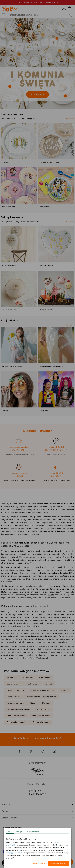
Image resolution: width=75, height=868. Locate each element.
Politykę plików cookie (14, 853)
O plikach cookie (33, 832)
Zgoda (10, 832)
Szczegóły (20, 832)
